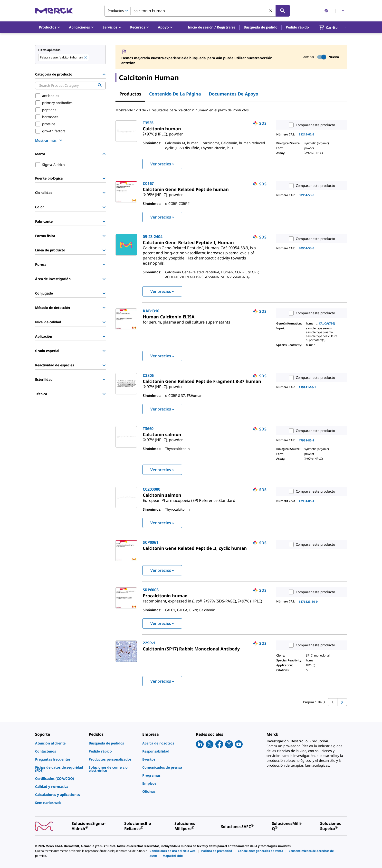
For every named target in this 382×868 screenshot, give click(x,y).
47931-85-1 (306, 440)
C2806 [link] (148, 375)
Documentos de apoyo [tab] (234, 94)
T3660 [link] (148, 429)
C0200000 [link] (152, 489)
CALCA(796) (327, 323)
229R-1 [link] (149, 643)
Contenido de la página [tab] (175, 94)
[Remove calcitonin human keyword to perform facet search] (86, 58)
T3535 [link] (148, 123)
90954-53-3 (306, 195)
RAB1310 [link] (151, 311)
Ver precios (162, 164)
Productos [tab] (130, 94)
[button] (212, 27)
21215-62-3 (306, 134)
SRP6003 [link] (151, 590)
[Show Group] (104, 178)
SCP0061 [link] (151, 542)
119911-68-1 (307, 387)
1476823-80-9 (308, 602)
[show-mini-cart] (333, 27)
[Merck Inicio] (54, 11)
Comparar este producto (311, 125)
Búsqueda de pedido (260, 27)
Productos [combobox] (116, 11)
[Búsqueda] (283, 11)
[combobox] (197, 11)
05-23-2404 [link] (153, 237)
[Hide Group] (104, 74)
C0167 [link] (148, 183)
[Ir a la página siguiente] (342, 702)
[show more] (49, 140)
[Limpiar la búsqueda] (271, 11)
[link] (163, 132)
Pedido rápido (297, 27)
